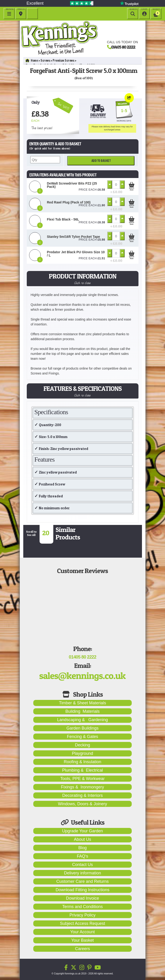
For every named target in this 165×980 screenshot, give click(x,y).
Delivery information (82, 873)
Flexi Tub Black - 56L (63, 219)
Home (32, 61)
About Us (82, 839)
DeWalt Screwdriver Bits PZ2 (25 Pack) (72, 185)
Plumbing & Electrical (82, 770)
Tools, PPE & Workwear (82, 779)
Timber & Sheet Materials (82, 703)
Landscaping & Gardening (82, 720)
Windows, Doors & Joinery (82, 804)
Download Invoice (82, 898)
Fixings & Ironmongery (82, 787)
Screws (45, 61)
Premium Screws (63, 61)
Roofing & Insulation (82, 762)
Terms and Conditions (82, 907)
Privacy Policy (82, 915)
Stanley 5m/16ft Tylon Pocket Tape (74, 237)
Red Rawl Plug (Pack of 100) (69, 202)
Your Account (82, 932)
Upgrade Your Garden (82, 831)
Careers (82, 949)
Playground (82, 753)
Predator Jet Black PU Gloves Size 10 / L (76, 254)
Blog (82, 848)
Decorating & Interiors (82, 795)
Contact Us (82, 865)
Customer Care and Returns (82, 881)
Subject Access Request (82, 923)
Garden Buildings (82, 728)
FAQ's (82, 856)
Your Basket (82, 940)
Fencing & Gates (82, 737)
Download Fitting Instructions (82, 890)
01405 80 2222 (123, 47)
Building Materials (82, 711)
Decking (82, 745)
